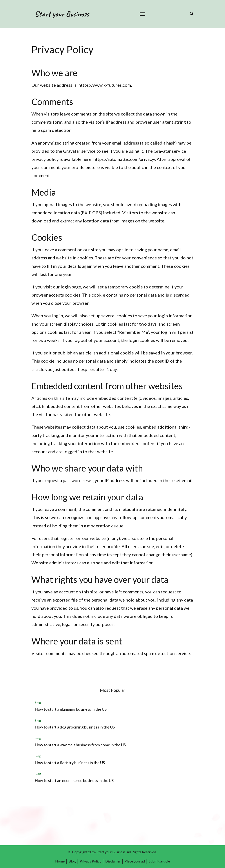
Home (60, 861)
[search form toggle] (191, 14)
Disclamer (113, 861)
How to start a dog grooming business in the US (75, 727)
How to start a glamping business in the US (71, 709)
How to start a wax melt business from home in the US (80, 745)
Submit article (159, 861)
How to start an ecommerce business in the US (74, 780)
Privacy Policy (91, 861)
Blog (38, 702)
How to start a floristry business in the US (70, 763)
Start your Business (62, 14)
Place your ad (135, 861)
